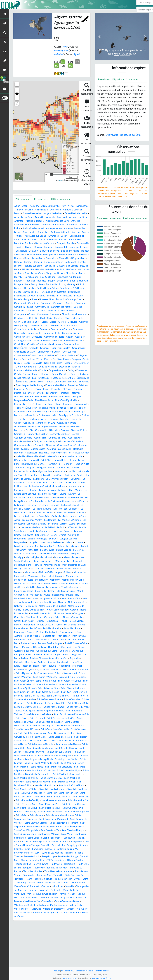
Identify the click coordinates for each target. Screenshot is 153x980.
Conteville (72, 344)
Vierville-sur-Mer (56, 946)
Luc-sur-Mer (55, 565)
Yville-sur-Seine (62, 961)
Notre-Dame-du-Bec (54, 636)
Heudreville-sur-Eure (25, 479)
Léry (18, 535)
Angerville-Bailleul (78, 213)
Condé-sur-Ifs (71, 340)
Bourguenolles (22, 292)
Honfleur (19, 483)
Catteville (34, 318)
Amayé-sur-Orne (39, 210)
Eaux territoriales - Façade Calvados (44, 385)
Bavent (28, 251)
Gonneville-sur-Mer (49, 449)
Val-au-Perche (43, 927)
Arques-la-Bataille (72, 221)
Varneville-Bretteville (67, 935)
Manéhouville (22, 572)
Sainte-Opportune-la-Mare (29, 744)
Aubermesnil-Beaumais (27, 228)
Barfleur (20, 247)
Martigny (65, 576)
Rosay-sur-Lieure (73, 692)
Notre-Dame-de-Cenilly (40, 632)
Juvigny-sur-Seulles (38, 494)
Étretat (55, 404)
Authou (56, 236)
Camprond (48, 311)
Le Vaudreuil (65, 550)
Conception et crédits (85, 971)
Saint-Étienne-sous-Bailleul (29, 748)
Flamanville (54, 415)
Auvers (66, 236)
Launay (61, 512)
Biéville (73, 273)
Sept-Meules (82, 886)
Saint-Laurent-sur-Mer (52, 793)
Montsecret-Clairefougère (70, 606)
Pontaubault (41, 658)
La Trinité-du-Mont (35, 512)
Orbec (28, 643)
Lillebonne (29, 554)
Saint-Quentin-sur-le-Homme (39, 849)
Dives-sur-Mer (66, 374)
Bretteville (32, 296)
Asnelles (46, 225)
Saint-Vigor (71, 875)
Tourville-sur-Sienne (67, 916)
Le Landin (42, 524)
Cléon (69, 329)
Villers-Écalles (34, 954)
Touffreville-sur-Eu (64, 909)
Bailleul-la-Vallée (23, 243)
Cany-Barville (46, 314)
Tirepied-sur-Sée (71, 905)
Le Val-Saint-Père (37, 550)
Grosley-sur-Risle (74, 460)
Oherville (59, 640)
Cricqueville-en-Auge (76, 359)
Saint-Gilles (51, 770)
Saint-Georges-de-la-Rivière (63, 752)
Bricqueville (82, 299)
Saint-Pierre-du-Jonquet (75, 838)
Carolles (84, 314)
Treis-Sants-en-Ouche (71, 920)
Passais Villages (48, 647)
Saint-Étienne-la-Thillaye (59, 744)
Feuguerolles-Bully (61, 411)
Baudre (18, 251)
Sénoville (68, 886)
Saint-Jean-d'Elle (45, 782)
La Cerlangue (61, 497)
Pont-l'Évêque (74, 662)
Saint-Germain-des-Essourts (74, 759)
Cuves (26, 370)
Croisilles (21, 367)
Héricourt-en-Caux (57, 471)
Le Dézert (72, 520)
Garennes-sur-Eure (38, 438)
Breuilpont (70, 296)
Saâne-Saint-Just (23, 699)
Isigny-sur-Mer (73, 486)
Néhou (25, 625)
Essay (72, 400)
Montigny (57, 602)
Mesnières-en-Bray (25, 591)
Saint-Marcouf (76, 800)
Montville (39, 610)
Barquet (54, 247)
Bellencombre (57, 258)
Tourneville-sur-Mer (39, 912)
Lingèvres (52, 554)
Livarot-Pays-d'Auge (25, 557)
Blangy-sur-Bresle (36, 281)
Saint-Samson (78, 853)
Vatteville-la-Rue (23, 939)
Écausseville (21, 393)
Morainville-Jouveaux (58, 610)
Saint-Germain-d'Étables (29, 763)
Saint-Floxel (21, 752)
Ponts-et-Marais (45, 666)
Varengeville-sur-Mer (26, 935)
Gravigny (39, 460)
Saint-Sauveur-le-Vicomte (55, 860)
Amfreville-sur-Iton (55, 213)
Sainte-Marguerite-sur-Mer (74, 737)
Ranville (68, 681)
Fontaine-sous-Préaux (33, 426)
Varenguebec (46, 935)
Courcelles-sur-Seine (25, 352)
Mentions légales (103, 971)
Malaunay (55, 569)
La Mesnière (66, 505)
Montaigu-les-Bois (39, 598)
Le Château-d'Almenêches (50, 520)
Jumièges (21, 494)
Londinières (44, 557)
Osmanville (49, 643)
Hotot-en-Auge (34, 483)
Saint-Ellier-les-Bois (46, 737)
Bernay (60, 266)
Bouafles (19, 288)
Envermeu (32, 397)
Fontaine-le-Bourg (33, 423)
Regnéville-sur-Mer (42, 684)
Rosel (17, 696)
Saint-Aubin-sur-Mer (47, 714)
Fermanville (80, 408)
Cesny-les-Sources (73, 318)
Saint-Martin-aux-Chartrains (29, 808)
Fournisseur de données (110, 219)
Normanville (53, 628)
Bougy (41, 288)
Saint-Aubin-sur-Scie (57, 718)
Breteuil (20, 296)
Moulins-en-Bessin (33, 613)
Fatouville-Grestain (51, 408)
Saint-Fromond (37, 752)
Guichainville (60, 464)
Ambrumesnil (57, 210)
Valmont (56, 931)
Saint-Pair (61, 830)
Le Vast (52, 550)
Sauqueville (20, 886)
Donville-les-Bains (37, 378)
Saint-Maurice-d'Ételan (28, 826)
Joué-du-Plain (52, 490)
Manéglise (68, 569)
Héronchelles (28, 475)
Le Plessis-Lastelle (68, 531)
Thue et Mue (55, 901)
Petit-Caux (20, 655)
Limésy (41, 554)
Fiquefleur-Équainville (34, 415)
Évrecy (69, 404)
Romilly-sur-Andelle (72, 688)
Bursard (64, 307)
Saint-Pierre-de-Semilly (47, 838)
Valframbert (43, 931)
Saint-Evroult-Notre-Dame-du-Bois (65, 748)
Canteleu (84, 311)
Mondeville (73, 595)
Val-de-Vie (28, 931)
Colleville (29, 333)
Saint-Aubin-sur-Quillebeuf (29, 718)
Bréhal (85, 292)
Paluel (34, 647)
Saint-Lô (79, 797)
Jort (40, 490)
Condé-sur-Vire (56, 344)
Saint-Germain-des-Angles (42, 759)
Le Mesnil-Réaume (44, 527)
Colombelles (21, 337)
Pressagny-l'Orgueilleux (48, 673)
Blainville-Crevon (43, 277)
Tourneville (20, 912)
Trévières (19, 924)
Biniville (84, 273)
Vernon (20, 942)
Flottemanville (44, 419)
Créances (19, 359)
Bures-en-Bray (50, 307)
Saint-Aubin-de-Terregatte (56, 707)
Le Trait (83, 546)
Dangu (84, 370)
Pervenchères (76, 651)
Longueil (80, 557)
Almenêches (21, 210)
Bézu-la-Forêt (60, 273)
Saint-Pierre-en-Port (76, 841)
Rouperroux (38, 696)
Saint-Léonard (64, 797)
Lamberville (51, 505)
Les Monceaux (34, 542)
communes (24, 199)
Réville (68, 684)
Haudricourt (32, 468)
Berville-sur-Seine (69, 269)
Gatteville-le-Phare (60, 438)
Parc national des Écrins (102, 978)
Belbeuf (31, 258)
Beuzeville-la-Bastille (39, 273)
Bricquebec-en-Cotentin (60, 299)
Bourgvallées (39, 292)
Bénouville (80, 262)
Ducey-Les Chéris (77, 382)
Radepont (48, 681)
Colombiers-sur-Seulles (58, 337)
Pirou (65, 655)
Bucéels (20, 307)
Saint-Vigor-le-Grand (47, 879)
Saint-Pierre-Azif (23, 838)
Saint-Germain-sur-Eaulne (75, 767)
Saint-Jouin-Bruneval (67, 785)
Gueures (47, 464)
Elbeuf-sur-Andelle (73, 393)
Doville (32, 382)
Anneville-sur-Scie (50, 217)
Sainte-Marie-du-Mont (53, 740)
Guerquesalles (32, 464)
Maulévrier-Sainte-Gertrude (62, 580)
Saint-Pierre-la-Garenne (27, 845)
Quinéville (21, 681)
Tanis (41, 898)
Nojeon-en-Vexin (23, 628)
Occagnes (47, 640)
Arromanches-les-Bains (27, 225)
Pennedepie (74, 647)
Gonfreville (77, 445)
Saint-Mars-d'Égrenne (73, 804)
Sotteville (77, 890)
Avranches (45, 240)
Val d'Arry (58, 927)
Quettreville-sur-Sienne (27, 677)
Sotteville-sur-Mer (49, 894)
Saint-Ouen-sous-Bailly (41, 830)
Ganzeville (20, 438)
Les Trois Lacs (30, 546)
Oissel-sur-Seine (76, 640)
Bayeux (38, 251)
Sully (64, 894)
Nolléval (39, 628)
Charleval (57, 322)
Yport (36, 961)
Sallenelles (66, 879)
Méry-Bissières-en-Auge (58, 587)
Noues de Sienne (30, 640)
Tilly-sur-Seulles (51, 905)
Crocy (85, 363)
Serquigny (21, 890)
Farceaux (33, 408)
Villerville (67, 954)
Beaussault (29, 254)
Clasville (75, 325)
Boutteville (54, 292)
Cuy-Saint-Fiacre (40, 370)
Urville (81, 924)
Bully (29, 307)
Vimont (32, 957)
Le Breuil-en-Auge (24, 520)
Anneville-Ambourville (26, 217)
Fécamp (67, 408)
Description (105, 79)
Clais (66, 325)
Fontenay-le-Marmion (72, 426)
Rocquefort (28, 688)
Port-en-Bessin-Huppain (57, 669)
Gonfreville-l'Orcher (25, 449)
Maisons (33, 569)
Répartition (119, 79)
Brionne (45, 303)
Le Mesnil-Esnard (71, 524)
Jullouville (84, 490)
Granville (28, 460)
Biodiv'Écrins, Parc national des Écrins (125, 135)
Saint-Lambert (72, 789)
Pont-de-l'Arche (23, 662)
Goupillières (28, 453)
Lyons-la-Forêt (72, 565)
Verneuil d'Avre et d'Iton (67, 939)
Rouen (26, 696)
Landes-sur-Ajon (23, 509)
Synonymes (134, 79)
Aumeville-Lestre (63, 232)
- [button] (17, 98)
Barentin (84, 243)
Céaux (45, 318)
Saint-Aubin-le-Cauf (42, 711)
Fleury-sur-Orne (80, 415)
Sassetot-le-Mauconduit (68, 883)
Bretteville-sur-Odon (51, 296)
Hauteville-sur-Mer (64, 468)
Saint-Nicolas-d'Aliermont (57, 826)
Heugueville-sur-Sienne (52, 479)
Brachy (66, 292)
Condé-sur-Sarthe (35, 344)
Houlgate (72, 483)
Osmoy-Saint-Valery (68, 643)
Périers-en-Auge (23, 651)
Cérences (56, 318)
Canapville (61, 311)
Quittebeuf (35, 681)
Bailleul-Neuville (43, 243)
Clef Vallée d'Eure (54, 329)
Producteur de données (109, 226)
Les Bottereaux (72, 535)
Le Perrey (42, 531)
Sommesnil (64, 890)
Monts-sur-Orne (23, 610)
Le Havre (30, 524)
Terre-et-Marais (65, 898)
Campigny (35, 311)
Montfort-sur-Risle (24, 602)
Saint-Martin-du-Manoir (40, 819)
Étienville (19, 404)
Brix (64, 303)
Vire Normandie (60, 957)
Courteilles (69, 352)
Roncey (18, 692)
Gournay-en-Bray (47, 453)
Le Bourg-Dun (79, 516)
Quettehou (69, 673)
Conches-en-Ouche (25, 340)
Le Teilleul (71, 546)
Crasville (80, 355)
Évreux (79, 404)
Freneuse (42, 434)
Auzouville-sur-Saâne (26, 240)
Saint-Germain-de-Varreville (60, 763)
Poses (30, 673)
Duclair (18, 385)
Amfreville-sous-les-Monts (29, 213)
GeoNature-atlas (68, 978)
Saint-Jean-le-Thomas (26, 785)
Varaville (82, 931)
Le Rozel (85, 531)
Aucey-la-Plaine (63, 228)
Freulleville (66, 434)
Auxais (75, 236)
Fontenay (53, 426)
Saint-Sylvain (37, 868)
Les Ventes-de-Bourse (52, 546)
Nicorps (80, 625)
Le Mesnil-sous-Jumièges (70, 527)
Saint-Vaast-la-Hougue (71, 871)
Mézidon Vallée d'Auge (40, 595)
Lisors (79, 554)
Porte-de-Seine (33, 669)
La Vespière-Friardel (78, 512)
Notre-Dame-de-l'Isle (66, 632)
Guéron (18, 464)
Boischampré (21, 284)
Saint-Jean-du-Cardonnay (70, 782)
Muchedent (46, 617)
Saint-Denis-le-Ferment (27, 726)
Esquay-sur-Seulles (57, 400)
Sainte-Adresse (34, 729)
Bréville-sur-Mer (36, 299)
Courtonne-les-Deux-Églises (58, 355)
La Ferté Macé (29, 501)
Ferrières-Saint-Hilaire (26, 411)
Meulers (83, 591)
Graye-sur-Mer (55, 460)
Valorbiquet (69, 931)
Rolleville (55, 688)
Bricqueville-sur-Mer (27, 303)
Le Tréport (20, 550)
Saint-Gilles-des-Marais (72, 770)
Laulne (52, 512)
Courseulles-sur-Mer (50, 352)
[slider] (52, 174)
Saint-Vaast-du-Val (46, 871)
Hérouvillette (70, 475)
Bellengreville (74, 258)
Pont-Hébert (57, 662)
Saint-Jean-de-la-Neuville (66, 778)
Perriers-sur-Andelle (45, 651)
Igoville (34, 486)
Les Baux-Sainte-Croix (50, 535)
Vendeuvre (40, 939)
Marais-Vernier (39, 572)
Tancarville (31, 898)
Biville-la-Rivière (23, 277)
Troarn (30, 924)
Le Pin (53, 531)
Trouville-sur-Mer (66, 924)
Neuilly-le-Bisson (65, 625)
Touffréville (46, 909)
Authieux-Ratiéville (39, 236)
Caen (85, 307)
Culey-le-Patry (58, 367)
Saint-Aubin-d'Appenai (72, 703)
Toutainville (20, 920)
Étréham (31, 404)
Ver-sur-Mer (32, 942)
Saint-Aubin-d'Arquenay (27, 707)
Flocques (30, 419)
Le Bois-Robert (61, 516)
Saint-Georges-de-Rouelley (52, 755)
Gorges (65, 449)
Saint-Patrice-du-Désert (29, 834)
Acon (26, 206)
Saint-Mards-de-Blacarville (44, 804)
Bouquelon (52, 288)
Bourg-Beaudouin (70, 288)
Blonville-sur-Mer (57, 281)
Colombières (37, 337)
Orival (37, 643)
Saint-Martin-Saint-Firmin (76, 823)
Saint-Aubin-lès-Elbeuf (67, 711)
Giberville (36, 445)
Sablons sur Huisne (45, 699)
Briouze (55, 303)
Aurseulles (21, 236)
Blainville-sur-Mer (64, 277)
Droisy (62, 382)
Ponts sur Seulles (65, 666)
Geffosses (52, 441)
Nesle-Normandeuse (42, 625)
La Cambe (46, 497)
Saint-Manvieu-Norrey (54, 800)
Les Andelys (29, 535)
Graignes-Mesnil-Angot (34, 456)
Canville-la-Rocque (26, 314)
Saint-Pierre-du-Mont (26, 841)
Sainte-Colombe (33, 733)
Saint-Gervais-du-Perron (29, 770)
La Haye (56, 501)
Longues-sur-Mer (24, 561)
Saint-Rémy (63, 849)
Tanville (50, 898)
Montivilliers (22, 606)
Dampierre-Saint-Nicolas (65, 370)
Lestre (18, 546)
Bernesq (70, 266)
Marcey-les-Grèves (60, 572)
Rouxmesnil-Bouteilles (59, 696)
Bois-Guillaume (39, 284)
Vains (17, 927)
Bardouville (71, 243)
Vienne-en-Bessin (35, 946)
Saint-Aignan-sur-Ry (78, 699)
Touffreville (32, 909)
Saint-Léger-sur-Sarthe (42, 797)
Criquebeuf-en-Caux (69, 363)
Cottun (41, 348)
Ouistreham (22, 647)
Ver (50, 939)
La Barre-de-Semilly (62, 494)
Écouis (57, 393)
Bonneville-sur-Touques (62, 284)
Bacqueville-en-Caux (73, 240)
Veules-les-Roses (50, 942)
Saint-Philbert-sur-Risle (70, 834)
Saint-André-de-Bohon (28, 703)
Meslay (77, 587)
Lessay (83, 542)
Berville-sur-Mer (48, 269)
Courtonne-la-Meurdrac (27, 355)
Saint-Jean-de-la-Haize (38, 778)
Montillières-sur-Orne (77, 602)
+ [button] (17, 90)
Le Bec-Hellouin (42, 516)
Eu (62, 404)
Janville (32, 490)
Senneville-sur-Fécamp (48, 886)
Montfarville (76, 598)
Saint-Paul (49, 834)
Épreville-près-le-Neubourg (54, 397)
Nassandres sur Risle (75, 617)
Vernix (86, 939)
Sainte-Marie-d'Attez (27, 740)
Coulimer (52, 348)
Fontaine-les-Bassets (56, 423)
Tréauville (51, 920)
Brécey (75, 292)
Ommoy (19, 643)
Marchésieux (79, 572)
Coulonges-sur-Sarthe (71, 348)
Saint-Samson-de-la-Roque (29, 856)
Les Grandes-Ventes (39, 539)
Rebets (26, 684)
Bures (37, 307)
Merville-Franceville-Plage (28, 587)
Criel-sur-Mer (48, 363)
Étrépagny (43, 404)
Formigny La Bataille (47, 430)
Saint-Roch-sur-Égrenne (41, 853)
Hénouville (39, 471)
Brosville (73, 303)
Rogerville (42, 688)
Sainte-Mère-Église (77, 740)
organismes (43, 199)
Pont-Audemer (57, 658)
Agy (67, 206)
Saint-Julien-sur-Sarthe (49, 789)
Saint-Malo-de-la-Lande (27, 800)
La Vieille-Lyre (23, 516)
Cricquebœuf (55, 359)
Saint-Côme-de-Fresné (61, 722)
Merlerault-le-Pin (78, 583)
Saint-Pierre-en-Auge (51, 841)
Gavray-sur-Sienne (34, 441)
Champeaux (21, 322)
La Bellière (80, 494)
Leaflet (61, 181)
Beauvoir (42, 254)
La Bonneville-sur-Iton (26, 497)
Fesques (45, 411)
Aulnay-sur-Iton (33, 232)
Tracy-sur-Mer (36, 920)
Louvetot (29, 565)
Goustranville (65, 453)
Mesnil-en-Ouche (47, 591)
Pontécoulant (41, 662)
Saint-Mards (21, 804)
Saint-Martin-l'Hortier (48, 823)
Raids (59, 681)
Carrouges (21, 318)
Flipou (19, 419)
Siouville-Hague (47, 890)
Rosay (58, 692)
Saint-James (36, 774)
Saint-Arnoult (50, 703)
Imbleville (46, 486)
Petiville (32, 655)
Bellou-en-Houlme (39, 262)
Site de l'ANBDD (67, 971)
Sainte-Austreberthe (55, 729)
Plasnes (18, 658)
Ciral (59, 325)
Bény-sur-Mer (35, 266)
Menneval (61, 583)
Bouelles (31, 288)
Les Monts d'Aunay (55, 542)
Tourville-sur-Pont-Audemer (39, 916)
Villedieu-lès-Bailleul (46, 950)
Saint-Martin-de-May (48, 815)
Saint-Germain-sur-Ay (47, 767)
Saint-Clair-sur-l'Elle (36, 722)
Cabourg (75, 307)
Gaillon (78, 434)
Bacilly (56, 240)
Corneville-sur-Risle (25, 348)
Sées (31, 886)
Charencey (44, 322)
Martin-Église (79, 576)
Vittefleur (76, 957)
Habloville (75, 464)
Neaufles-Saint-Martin (33, 621)
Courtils (81, 352)
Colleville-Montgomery (49, 333)
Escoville (29, 400)
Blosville (73, 281)
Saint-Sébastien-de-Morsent (40, 864)
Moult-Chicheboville (27, 617)
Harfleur (19, 468)
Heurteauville (74, 479)
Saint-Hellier (21, 774)
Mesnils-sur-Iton (67, 591)
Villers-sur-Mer (52, 954)
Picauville (55, 655)
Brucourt (84, 303)
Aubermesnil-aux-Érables (66, 225)
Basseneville (78, 247)
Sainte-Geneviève (53, 733)
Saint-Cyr (81, 722)
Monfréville (20, 598)
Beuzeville (20, 273)
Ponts (31, 666)
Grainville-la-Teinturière (61, 456)
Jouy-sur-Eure (69, 490)
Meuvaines (20, 595)
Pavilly (62, 647)
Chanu (33, 322)
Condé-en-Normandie (50, 340)
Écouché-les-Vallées (40, 393)
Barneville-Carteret (37, 247)
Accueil (55, 971)
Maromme (41, 576)
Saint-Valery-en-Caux (26, 875)
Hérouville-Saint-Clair (49, 475)
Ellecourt (19, 397)
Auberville (47, 228)
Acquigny (36, 206)
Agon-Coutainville (52, 206)
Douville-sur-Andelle (60, 378)
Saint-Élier (28, 737)
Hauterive (46, 468)
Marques (53, 576)
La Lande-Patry (34, 505)
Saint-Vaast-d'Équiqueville (61, 868)
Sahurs (61, 699)
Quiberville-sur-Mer (53, 677)
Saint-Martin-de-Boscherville (63, 812)
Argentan (55, 221)
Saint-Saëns (62, 853)
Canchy (73, 311)
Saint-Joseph (47, 785)
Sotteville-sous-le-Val (26, 894)
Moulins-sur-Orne (78, 613)
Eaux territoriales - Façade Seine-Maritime (56, 389)
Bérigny (49, 266)
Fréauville (76, 430)
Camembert (21, 311)
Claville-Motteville (24, 329)
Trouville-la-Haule (45, 924)
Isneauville (20, 490)
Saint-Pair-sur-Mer (78, 830)
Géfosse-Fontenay (69, 441)
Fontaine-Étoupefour (66, 419)
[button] (17, 94)
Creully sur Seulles (36, 359)
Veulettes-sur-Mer (71, 942)
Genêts (85, 441)
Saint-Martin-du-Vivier (67, 819)
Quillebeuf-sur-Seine (77, 677)
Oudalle (85, 643)
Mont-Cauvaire (59, 598)
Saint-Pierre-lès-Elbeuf (54, 845)
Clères (78, 329)
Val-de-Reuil (72, 927)
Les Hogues (59, 539)
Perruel (62, 651)
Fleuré (66, 415)
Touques (81, 909)
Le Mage (54, 524)
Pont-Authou (75, 658)
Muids (58, 617)
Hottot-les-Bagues (55, 483)
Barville (65, 247)
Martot (32, 580)
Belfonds (42, 258)
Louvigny (41, 565)
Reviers (59, 684)
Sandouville (80, 879)
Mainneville (20, 569)
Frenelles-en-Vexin (24, 434)
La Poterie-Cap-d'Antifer (47, 509)
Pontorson (20, 666)
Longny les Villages (63, 557)
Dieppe (52, 374)
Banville (59, 243)
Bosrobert (82, 284)
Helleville (26, 471)
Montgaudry (43, 602)
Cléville (18, 333)
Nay (16, 621)
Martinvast (20, 580)
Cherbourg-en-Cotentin (41, 325)
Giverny (47, 445)
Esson (81, 400)
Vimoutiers (44, 957)
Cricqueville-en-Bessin (26, 363)
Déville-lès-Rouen (36, 374)
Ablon (17, 206)
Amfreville (72, 210)
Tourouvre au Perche (63, 912)
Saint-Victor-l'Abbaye (51, 875)
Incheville (58, 486)
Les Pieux (72, 542)
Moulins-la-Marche (56, 613)
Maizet (44, 569)
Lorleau (18, 565)
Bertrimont (31, 269)
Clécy (39, 329)
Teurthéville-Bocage (35, 901)
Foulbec (65, 430)
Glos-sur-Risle (61, 445)
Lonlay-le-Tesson (78, 561)
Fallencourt (20, 408)
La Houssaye (69, 501)
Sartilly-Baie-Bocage (42, 883)
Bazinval (49, 251)
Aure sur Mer (81, 232)
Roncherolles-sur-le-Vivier (38, 692)
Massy (41, 580)
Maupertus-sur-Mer (25, 583)
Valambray (28, 927)
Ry (85, 696)
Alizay (74, 206)
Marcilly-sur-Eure (24, 576)
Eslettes (40, 400)
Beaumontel (62, 251)
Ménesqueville (46, 583)
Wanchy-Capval (23, 961)
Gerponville (22, 445)
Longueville (41, 561)
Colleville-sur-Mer (73, 333)
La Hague (44, 501)
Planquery (75, 655)
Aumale (47, 232)
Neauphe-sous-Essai (58, 621)
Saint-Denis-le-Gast (53, 726)
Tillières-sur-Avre (31, 905)
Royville (77, 696)
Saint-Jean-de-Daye (56, 774)
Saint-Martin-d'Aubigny (60, 808)
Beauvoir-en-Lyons (59, 254)
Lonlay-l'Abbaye (58, 561)
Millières (60, 595)
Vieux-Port (73, 946)
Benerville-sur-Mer (62, 262)
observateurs (63, 199)
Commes (78, 337)
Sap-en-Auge (21, 883)
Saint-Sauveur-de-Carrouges (61, 856)
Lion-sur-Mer (66, 554)
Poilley (28, 658)
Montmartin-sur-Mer (43, 606)
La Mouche (81, 505)
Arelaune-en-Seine (38, 221)
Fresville (53, 434)
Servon (32, 890)
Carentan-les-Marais (66, 314)
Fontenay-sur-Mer (24, 430)
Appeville (67, 217)
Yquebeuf (47, 961)
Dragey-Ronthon (47, 382)
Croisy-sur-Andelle (38, 367)
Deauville (19, 374)
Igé (27, 486)
